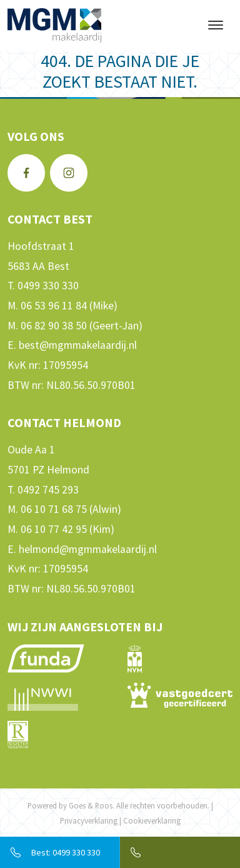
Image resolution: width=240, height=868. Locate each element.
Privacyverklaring (89, 820)
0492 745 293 (48, 490)
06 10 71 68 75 (54, 509)
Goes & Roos (91, 805)
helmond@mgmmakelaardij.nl (88, 549)
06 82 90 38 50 (54, 326)
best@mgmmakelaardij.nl (78, 345)
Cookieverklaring (152, 820)
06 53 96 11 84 (54, 306)
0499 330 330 (48, 286)
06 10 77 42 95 (54, 529)
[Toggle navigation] (215, 25)
